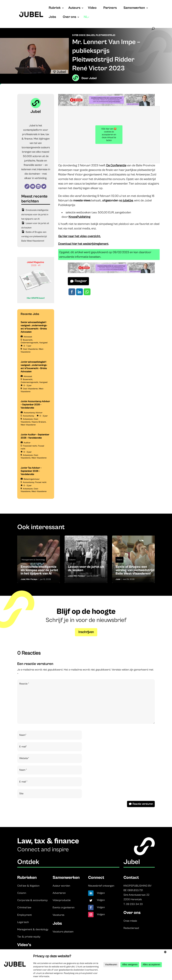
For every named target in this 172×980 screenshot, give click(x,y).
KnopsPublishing (79, 217)
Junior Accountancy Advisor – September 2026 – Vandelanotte (35, 405)
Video (92, 8)
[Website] (27, 186)
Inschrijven (86, 632)
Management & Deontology (33, 560)
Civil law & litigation (28, 886)
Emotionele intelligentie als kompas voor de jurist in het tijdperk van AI (35, 215)
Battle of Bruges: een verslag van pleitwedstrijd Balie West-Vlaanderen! (34, 236)
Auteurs (74, 8)
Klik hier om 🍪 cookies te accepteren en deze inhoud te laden (109, 135)
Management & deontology (33, 929)
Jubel (93, 78)
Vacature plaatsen (63, 932)
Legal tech (23, 922)
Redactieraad (131, 928)
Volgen (101, 893)
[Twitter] (44, 186)
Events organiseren (64, 907)
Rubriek (55, 8)
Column (72, 560)
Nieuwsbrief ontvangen (101, 886)
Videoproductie (62, 900)
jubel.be (128, 200)
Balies (91, 35)
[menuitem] (87, 20)
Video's (119, 560)
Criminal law (24, 907)
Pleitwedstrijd (106, 35)
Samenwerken (134, 8)
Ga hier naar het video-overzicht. (79, 236)
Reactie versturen (143, 804)
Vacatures (58, 915)
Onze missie (130, 921)
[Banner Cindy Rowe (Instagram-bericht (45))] (36, 302)
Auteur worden (61, 886)
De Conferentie (116, 165)
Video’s (24, 945)
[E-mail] (33, 186)
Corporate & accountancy (32, 900)
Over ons (69, 17)
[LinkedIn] (38, 186)
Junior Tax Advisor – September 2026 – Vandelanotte (31, 471)
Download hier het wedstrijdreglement (83, 244)
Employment (25, 915)
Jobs (52, 17)
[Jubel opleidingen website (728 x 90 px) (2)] (106, 105)
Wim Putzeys (32, 579)
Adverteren (59, 893)
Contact (131, 878)
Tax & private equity (29, 937)
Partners (110, 8)
